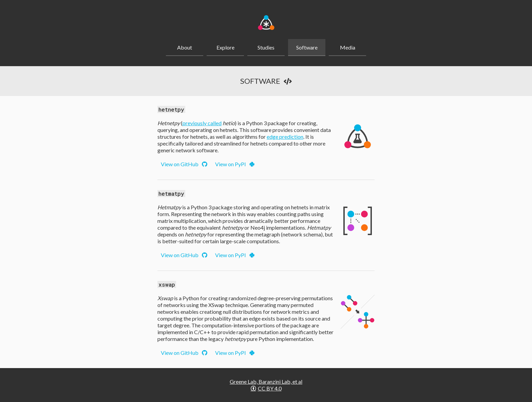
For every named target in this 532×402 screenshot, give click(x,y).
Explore (225, 47)
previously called (202, 123)
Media (348, 47)
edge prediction (285, 137)
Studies (266, 47)
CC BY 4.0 (266, 388)
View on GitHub (184, 164)
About (185, 47)
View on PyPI (235, 164)
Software (307, 47)
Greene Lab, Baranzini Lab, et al (266, 381)
